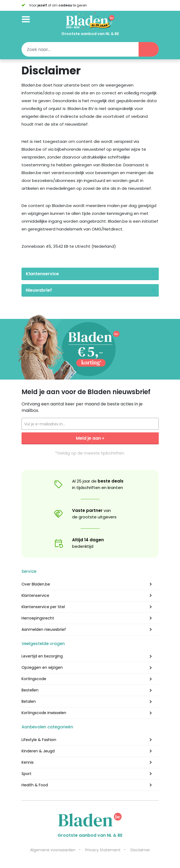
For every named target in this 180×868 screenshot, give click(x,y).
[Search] (90, 49)
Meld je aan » (90, 438)
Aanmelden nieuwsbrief (44, 629)
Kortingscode (34, 679)
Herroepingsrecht (38, 618)
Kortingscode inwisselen (44, 713)
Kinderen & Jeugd (38, 751)
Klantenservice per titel (43, 607)
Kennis (28, 762)
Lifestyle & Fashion (39, 740)
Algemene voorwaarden (53, 850)
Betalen (29, 701)
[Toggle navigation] (26, 18)
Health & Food (35, 785)
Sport (27, 774)
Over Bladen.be (36, 584)
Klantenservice (35, 595)
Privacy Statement (103, 850)
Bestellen (30, 690)
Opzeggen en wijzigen (42, 667)
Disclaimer (140, 850)
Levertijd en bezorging (42, 656)
